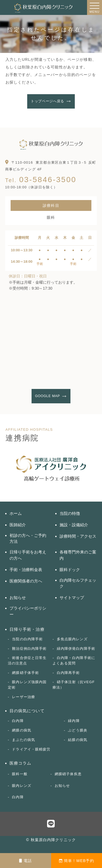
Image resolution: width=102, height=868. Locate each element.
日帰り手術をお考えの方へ (28, 555)
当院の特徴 (70, 513)
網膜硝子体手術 (25, 673)
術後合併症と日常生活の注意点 (27, 660)
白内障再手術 (68, 673)
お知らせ (18, 598)
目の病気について (27, 711)
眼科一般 (20, 774)
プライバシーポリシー (28, 611)
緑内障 (74, 721)
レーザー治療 (24, 697)
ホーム (16, 513)
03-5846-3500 (41, 180)
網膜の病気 (22, 730)
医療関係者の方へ (26, 581)
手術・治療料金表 (26, 570)
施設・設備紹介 (74, 525)
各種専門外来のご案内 (78, 555)
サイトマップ (72, 598)
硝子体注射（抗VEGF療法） (74, 685)
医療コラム (21, 763)
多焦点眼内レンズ (72, 639)
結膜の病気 (78, 740)
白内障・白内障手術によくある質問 (74, 660)
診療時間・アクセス (78, 536)
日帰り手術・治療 (27, 629)
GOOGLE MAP (48, 396)
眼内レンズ (22, 786)
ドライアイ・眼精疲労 (31, 749)
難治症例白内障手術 (29, 649)
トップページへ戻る (47, 101)
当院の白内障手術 (27, 639)
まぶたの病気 (24, 740)
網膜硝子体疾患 (68, 774)
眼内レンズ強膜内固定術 (27, 685)
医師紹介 (18, 525)
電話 (25, 861)
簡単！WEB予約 (77, 861)
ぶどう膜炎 (78, 730)
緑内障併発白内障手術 (76, 649)
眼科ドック (70, 570)
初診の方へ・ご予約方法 (28, 538)
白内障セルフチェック (78, 583)
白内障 (18, 721)
